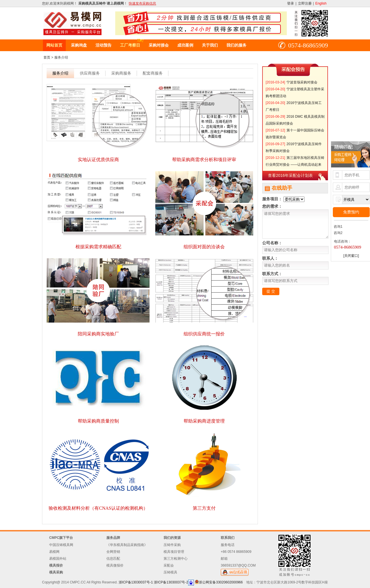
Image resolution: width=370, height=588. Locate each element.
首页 (47, 57)
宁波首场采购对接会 (302, 82)
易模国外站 (58, 559)
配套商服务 (153, 73)
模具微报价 (115, 565)
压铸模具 (170, 572)
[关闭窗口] (351, 256)
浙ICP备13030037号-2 (171, 582)
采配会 (169, 565)
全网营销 (113, 552)
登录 (291, 3)
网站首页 (54, 45)
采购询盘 (79, 45)
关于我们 (210, 45)
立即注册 (305, 3)
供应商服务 (90, 73)
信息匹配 (113, 559)
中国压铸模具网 (61, 545)
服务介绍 (60, 73)
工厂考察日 (130, 45)
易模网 (54, 552)
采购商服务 (121, 73)
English (321, 3)
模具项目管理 (174, 552)
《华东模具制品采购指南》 (127, 545)
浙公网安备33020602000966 (221, 582)
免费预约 (351, 212)
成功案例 (185, 45)
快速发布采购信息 (142, 3)
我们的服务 (236, 45)
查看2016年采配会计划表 (290, 175)
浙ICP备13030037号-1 (136, 582)
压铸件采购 (172, 545)
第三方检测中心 (176, 559)
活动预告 (104, 45)
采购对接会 (159, 45)
